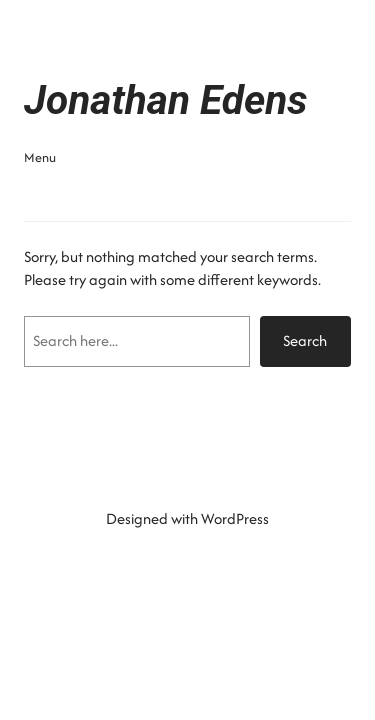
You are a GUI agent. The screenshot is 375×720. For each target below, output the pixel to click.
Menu (40, 157)
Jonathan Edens (166, 100)
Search (305, 340)
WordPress (235, 518)
